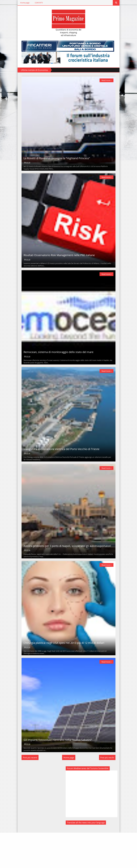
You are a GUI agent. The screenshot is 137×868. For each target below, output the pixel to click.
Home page (22, 3)
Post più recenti (27, 793)
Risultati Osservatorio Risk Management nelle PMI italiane (57, 265)
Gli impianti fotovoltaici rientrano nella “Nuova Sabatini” (55, 775)
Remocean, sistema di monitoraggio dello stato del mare (56, 367)
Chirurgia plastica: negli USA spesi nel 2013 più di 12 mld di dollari (61, 673)
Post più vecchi (110, 793)
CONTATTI (36, 3)
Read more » (109, 80)
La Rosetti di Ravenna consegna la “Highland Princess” (54, 163)
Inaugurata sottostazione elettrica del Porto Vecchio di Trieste (59, 469)
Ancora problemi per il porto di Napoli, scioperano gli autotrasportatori (65, 571)
